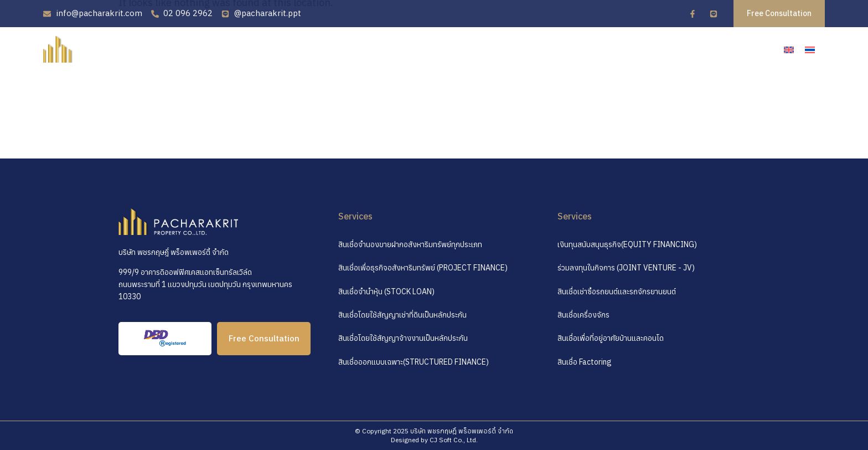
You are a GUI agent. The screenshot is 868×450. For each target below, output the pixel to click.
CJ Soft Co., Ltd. (454, 440)
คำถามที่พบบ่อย (617, 48)
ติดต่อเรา (735, 48)
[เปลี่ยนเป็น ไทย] (810, 50)
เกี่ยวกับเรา (502, 48)
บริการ (556, 48)
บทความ (682, 48)
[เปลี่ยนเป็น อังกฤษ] (789, 50)
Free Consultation (264, 338)
